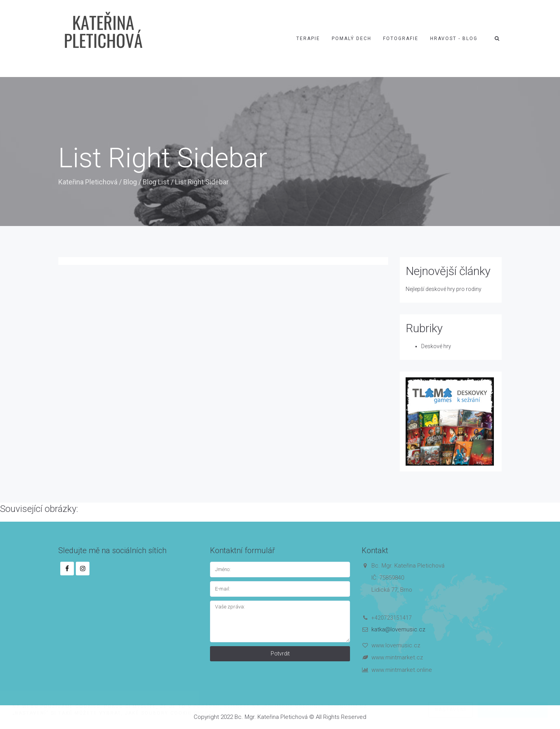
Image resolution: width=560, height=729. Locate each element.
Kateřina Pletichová (88, 182)
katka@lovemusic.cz (398, 629)
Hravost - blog (454, 39)
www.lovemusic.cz (396, 645)
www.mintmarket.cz (397, 657)
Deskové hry (436, 346)
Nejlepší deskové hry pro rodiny (444, 289)
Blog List (156, 182)
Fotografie (401, 39)
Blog (130, 182)
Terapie (308, 39)
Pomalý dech (352, 39)
